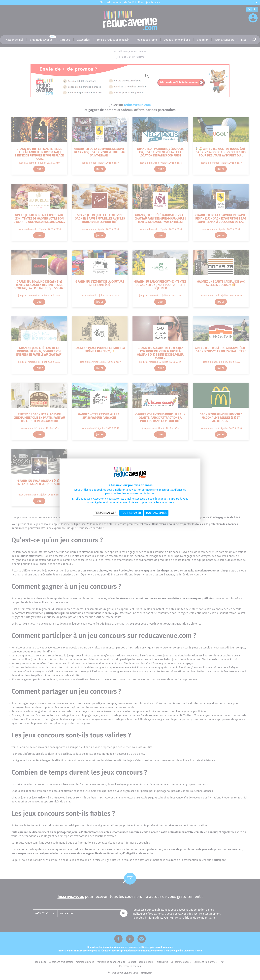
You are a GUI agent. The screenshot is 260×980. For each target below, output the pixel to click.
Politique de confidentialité (121, 519)
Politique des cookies (141, 519)
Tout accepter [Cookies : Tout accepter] (156, 513)
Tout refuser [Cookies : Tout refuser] (131, 513)
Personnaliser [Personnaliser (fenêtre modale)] (105, 513)
